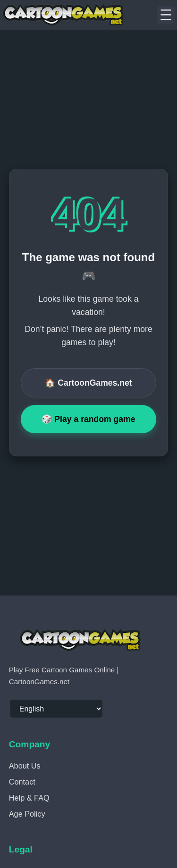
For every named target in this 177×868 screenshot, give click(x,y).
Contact (22, 782)
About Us (25, 766)
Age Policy (27, 814)
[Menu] (166, 15)
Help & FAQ (29, 798)
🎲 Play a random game (88, 419)
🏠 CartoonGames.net (88, 383)
